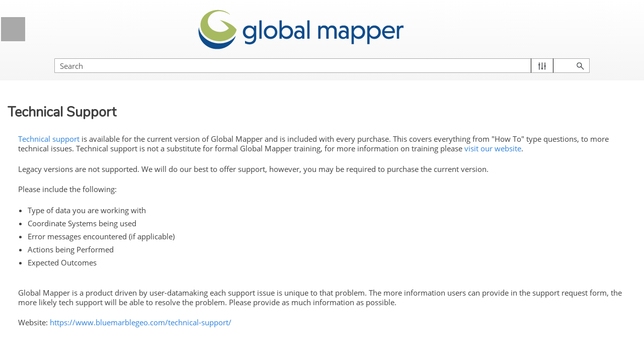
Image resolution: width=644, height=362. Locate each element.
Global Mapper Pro (64, 142)
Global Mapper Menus (90, 308)
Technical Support (65, 217)
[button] (589, 56)
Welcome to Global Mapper (78, 123)
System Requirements (69, 198)
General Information (90, 101)
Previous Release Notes (93, 179)
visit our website (415, 148)
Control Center (90, 333)
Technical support (218, 128)
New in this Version (65, 160)
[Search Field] (536, 56)
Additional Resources (93, 236)
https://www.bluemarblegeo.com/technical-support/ (310, 335)
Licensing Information (90, 258)
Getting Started (90, 283)
